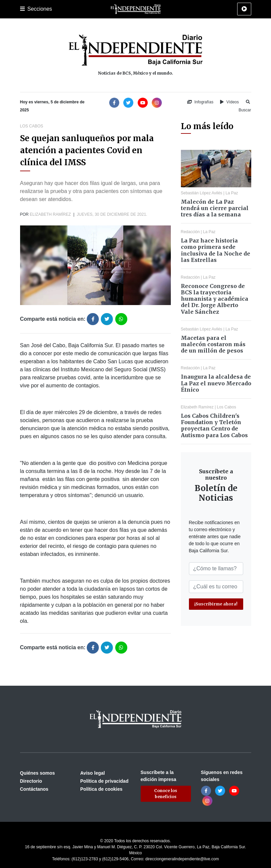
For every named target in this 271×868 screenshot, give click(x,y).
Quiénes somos (38, 773)
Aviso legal (93, 773)
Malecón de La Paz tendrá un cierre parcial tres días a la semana (215, 208)
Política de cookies (101, 789)
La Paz (232, 193)
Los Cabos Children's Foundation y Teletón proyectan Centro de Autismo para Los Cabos (214, 425)
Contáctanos (34, 789)
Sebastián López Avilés (202, 193)
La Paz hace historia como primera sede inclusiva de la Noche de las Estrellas (216, 250)
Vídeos (229, 102)
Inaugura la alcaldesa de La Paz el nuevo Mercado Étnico (216, 383)
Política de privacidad (105, 781)
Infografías (200, 102)
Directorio (31, 781)
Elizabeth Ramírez (50, 214)
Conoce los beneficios (166, 794)
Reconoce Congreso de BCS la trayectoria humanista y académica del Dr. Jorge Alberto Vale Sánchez (215, 299)
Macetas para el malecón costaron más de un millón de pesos (213, 344)
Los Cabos (32, 126)
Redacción (190, 232)
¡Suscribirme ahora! (216, 604)
